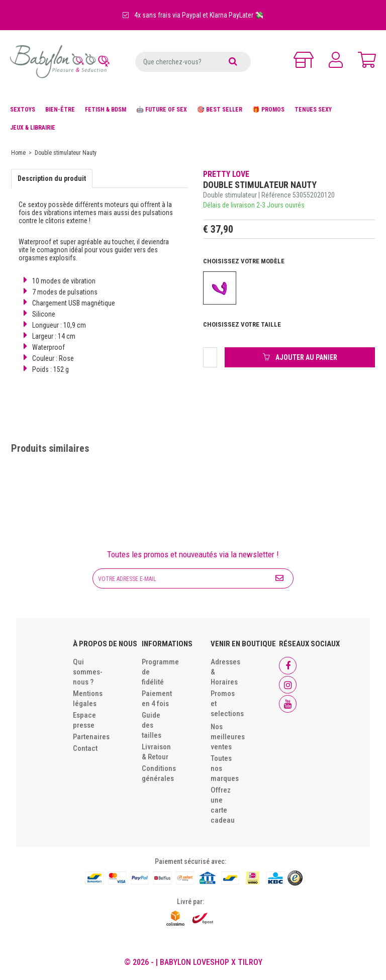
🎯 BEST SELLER (220, 110)
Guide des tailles (152, 725)
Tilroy (250, 962)
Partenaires (91, 737)
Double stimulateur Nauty (66, 153)
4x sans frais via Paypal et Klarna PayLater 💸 (193, 15)
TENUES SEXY (313, 110)
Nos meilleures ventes (228, 737)
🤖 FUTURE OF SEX (162, 110)
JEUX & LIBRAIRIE (33, 128)
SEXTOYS (23, 110)
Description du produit (52, 178)
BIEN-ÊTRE (60, 110)
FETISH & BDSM (106, 110)
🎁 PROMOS (268, 110)
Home (18, 153)
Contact (85, 748)
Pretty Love (226, 174)
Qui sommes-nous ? (88, 672)
